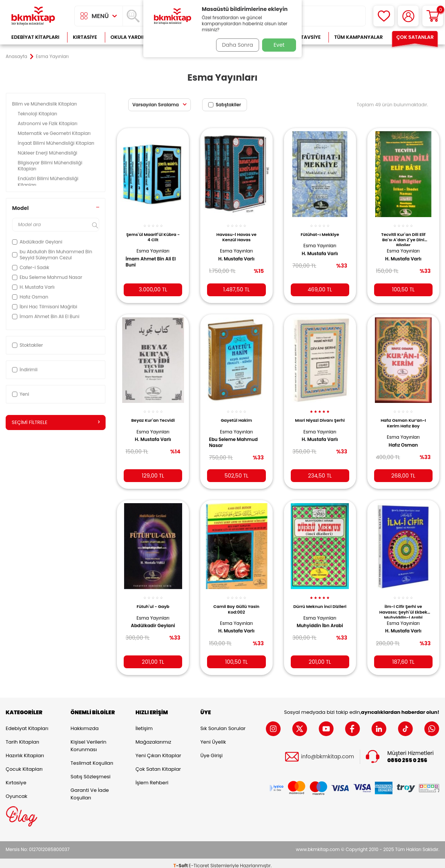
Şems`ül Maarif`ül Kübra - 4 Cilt (153, 233)
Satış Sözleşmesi (91, 772)
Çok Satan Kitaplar (158, 764)
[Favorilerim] (384, 16)
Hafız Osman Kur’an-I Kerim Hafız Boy (403, 417)
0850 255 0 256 (407, 755)
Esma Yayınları (153, 247)
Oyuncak (17, 791)
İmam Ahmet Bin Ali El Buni (151, 258)
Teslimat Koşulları (92, 758)
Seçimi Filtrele (56, 423)
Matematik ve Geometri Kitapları (55, 133)
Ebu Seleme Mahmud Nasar (236, 437)
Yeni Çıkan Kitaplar (158, 751)
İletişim (144, 723)
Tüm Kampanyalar (358, 37)
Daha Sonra (235, 45)
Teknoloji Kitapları (38, 114)
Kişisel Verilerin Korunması (88, 741)
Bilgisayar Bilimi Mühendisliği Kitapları (50, 166)
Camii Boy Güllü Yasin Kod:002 (236, 602)
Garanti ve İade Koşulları (90, 789)
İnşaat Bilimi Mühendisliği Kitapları (57, 143)
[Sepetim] (433, 16)
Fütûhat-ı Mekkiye (320, 230)
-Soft (181, 861)
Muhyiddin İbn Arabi (320, 624)
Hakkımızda (84, 723)
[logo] (33, 16)
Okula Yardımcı (131, 37)
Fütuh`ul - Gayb (153, 599)
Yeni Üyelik (213, 737)
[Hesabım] (408, 16)
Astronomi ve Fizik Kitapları (48, 123)
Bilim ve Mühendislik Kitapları (45, 104)
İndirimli (25, 370)
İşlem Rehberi (152, 778)
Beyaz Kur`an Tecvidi (153, 415)
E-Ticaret (199, 861)
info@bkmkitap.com (328, 752)
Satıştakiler (225, 105)
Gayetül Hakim (236, 415)
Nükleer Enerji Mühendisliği (48, 153)
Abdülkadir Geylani (153, 618)
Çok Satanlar (415, 37)
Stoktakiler (28, 345)
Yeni (21, 394)
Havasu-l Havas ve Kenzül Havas (236, 233)
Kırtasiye (85, 37)
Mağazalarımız (153, 737)
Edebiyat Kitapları (35, 37)
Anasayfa (16, 57)
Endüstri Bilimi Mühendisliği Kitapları (48, 181)
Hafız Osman (404, 439)
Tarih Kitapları (22, 737)
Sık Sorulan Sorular (223, 723)
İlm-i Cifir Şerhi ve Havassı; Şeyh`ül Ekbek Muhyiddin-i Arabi (403, 604)
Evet (279, 45)
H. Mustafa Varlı (236, 255)
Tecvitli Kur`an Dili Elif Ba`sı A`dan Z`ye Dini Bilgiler (403, 234)
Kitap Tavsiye (303, 37)
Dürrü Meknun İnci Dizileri (320, 602)
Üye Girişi (211, 751)
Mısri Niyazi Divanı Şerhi (320, 417)
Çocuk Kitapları (24, 764)
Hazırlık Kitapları (25, 751)
